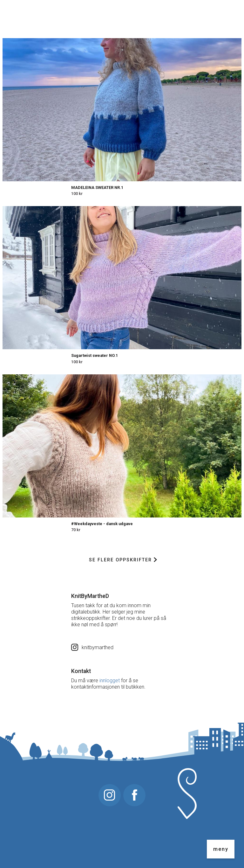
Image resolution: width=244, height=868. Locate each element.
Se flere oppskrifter (123, 560)
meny (221, 849)
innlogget (110, 681)
